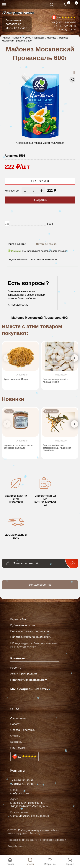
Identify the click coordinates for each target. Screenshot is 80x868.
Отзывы (15, 736)
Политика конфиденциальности (31, 637)
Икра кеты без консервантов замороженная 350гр (18, 446)
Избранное (50, 862)
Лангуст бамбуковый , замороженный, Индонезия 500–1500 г (57, 448)
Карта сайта (18, 619)
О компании (18, 718)
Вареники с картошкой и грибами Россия (55, 381)
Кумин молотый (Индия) (16, 379)
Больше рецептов (40, 585)
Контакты (16, 742)
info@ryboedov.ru (21, 793)
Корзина (70, 862)
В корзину (40, 200)
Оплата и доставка (23, 730)
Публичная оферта (23, 625)
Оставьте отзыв (46, 244)
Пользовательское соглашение (30, 631)
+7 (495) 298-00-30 (64, 22)
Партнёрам (18, 748)
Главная (10, 862)
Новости (16, 724)
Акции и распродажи (24, 674)
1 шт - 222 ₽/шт (40, 181)
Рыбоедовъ (25, 830)
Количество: (12, 191)
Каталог (30, 862)
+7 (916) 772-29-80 (64, 26)
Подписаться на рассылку (29, 680)
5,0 (59, 17)
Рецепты (16, 668)
